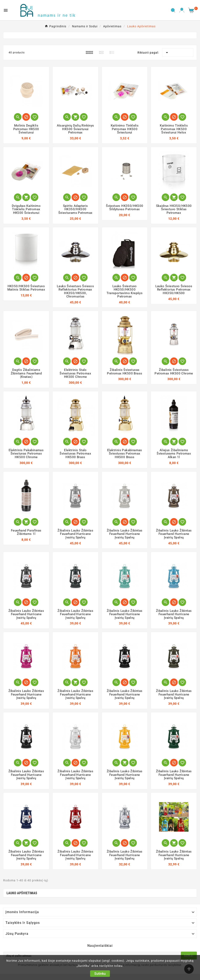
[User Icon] (182, 10)
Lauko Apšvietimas (22, 893)
